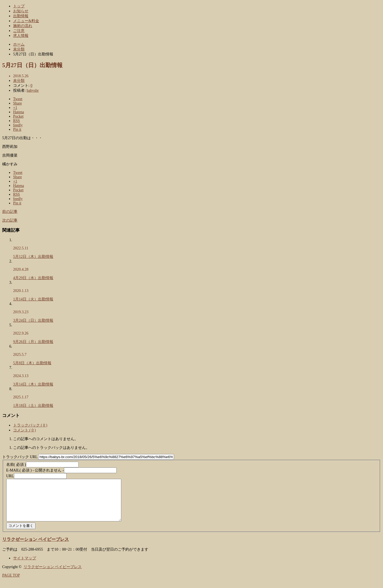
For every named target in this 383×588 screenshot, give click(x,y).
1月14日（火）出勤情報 (33, 299)
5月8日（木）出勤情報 (32, 363)
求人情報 (21, 36)
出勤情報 (21, 16)
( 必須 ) (16, 465)
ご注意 (19, 31)
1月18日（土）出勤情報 (33, 406)
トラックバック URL (20, 457)
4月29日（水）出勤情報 (33, 278)
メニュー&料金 (26, 21)
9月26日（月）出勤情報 (33, 342)
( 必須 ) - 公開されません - (35, 470)
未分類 (19, 81)
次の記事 (10, 220)
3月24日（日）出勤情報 (33, 320)
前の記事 (10, 212)
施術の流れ (23, 26)
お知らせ (21, 11)
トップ (19, 6)
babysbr (33, 90)
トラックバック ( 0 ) (30, 425)
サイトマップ (25, 566)
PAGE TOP (11, 583)
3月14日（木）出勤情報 (33, 384)
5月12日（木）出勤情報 (33, 257)
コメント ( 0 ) (24, 430)
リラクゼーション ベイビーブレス (36, 547)
